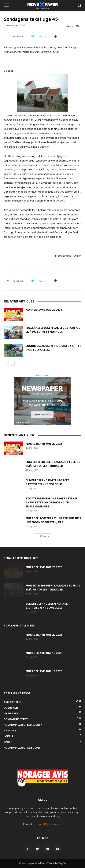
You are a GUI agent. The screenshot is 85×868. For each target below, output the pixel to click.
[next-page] (12, 363)
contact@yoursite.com (49, 824)
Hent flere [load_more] (42, 536)
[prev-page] (6, 363)
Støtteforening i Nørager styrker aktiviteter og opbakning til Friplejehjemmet (52, 502)
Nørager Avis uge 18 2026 (44, 671)
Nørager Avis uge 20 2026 (44, 310)
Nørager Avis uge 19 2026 (44, 653)
